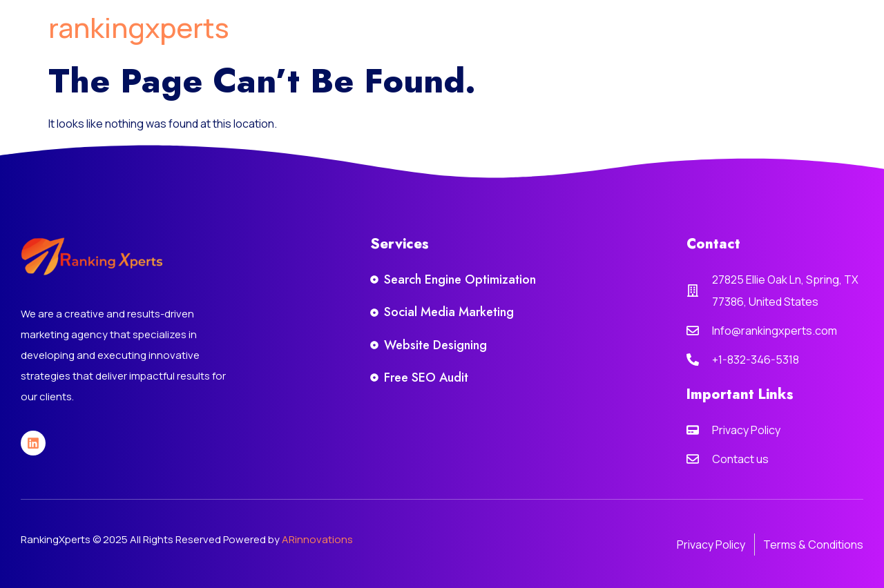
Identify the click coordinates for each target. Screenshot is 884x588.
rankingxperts (139, 27)
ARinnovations (317, 539)
